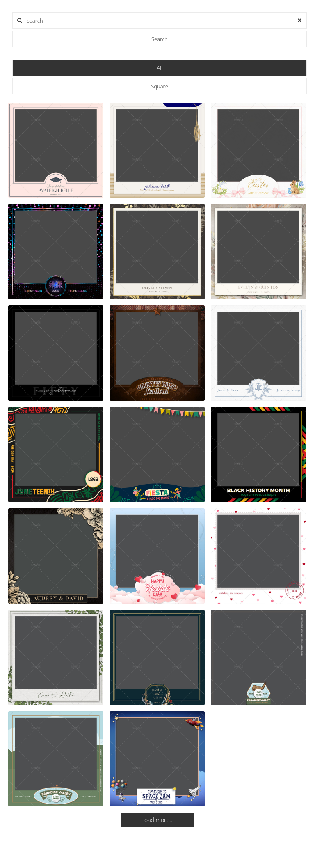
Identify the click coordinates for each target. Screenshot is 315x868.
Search (160, 39)
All (160, 68)
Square (160, 86)
